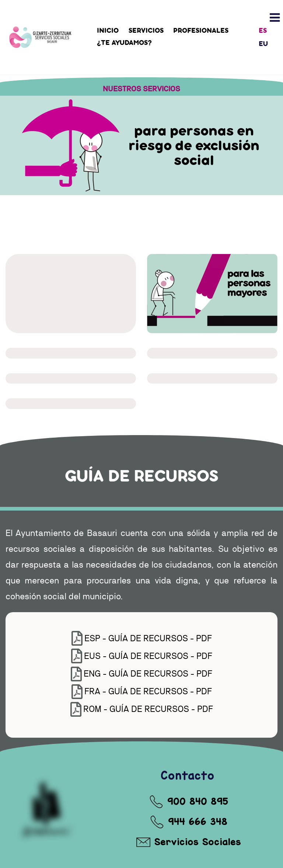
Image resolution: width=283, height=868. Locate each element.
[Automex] (42, 37)
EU (263, 44)
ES (263, 30)
